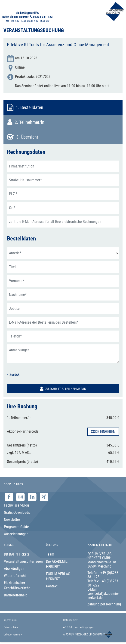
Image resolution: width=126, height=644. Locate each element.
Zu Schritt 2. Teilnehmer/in (63, 389)
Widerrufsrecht (15, 576)
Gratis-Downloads (17, 512)
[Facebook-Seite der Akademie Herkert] (9, 497)
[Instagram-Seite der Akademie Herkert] (21, 497)
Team (50, 554)
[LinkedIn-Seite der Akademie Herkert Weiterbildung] (33, 497)
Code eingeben (103, 432)
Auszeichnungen (16, 534)
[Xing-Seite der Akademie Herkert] (44, 497)
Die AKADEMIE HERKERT (57, 564)
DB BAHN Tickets (17, 554)
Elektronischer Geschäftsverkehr (17, 585)
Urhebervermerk (13, 634)
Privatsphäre (11, 627)
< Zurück (13, 375)
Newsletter (12, 520)
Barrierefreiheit (15, 595)
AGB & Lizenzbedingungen (78, 627)
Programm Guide (16, 527)
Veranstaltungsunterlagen (21, 561)
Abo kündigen (14, 569)
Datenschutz (70, 620)
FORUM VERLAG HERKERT (58, 577)
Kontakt (52, 586)
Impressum (10, 620)
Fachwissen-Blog (16, 505)
